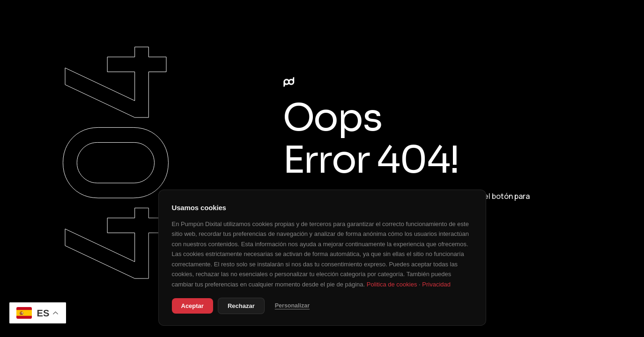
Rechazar (241, 306)
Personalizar (292, 306)
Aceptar (192, 306)
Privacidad (436, 284)
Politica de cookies (392, 284)
